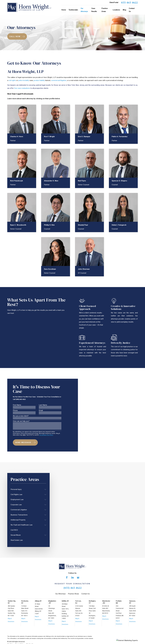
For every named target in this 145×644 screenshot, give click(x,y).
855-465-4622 (129, 3)
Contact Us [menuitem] (132, 10)
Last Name (43, 406)
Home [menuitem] (64, 10)
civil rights (12, 80)
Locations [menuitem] (116, 10)
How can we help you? (21, 422)
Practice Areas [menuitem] (105, 10)
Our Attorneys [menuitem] (84, 10)
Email (41, 411)
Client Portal (114, 2)
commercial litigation (59, 80)
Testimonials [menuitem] (73, 10)
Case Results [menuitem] (94, 10)
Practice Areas (73, 594)
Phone (15, 411)
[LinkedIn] (72, 577)
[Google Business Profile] (78, 577)
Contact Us (86, 594)
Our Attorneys (60, 594)
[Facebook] (67, 577)
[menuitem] (27, 489)
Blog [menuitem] (124, 10)
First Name (17, 406)
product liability (39, 80)
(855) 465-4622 (72, 588)
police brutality (24, 80)
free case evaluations (22, 88)
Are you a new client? (21, 417)
